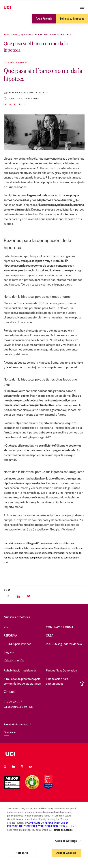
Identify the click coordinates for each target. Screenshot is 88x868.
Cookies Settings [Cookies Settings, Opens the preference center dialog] (66, 841)
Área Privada (44, 19)
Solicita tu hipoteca (72, 19)
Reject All (22, 853)
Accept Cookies (66, 853)
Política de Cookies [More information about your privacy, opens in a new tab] (63, 830)
